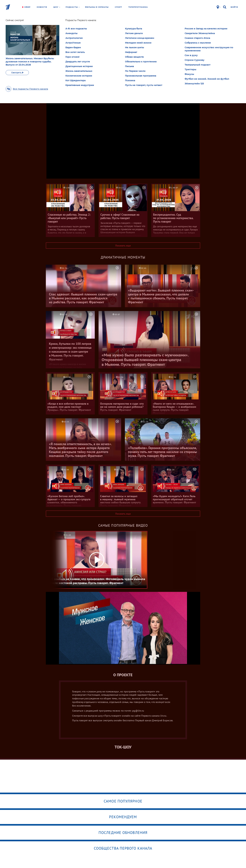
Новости (42, 7)
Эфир (27, 7)
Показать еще (123, 246)
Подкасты (73, 7)
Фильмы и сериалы (97, 7)
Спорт (118, 7)
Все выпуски (123, 60)
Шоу (57, 7)
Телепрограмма (138, 7)
